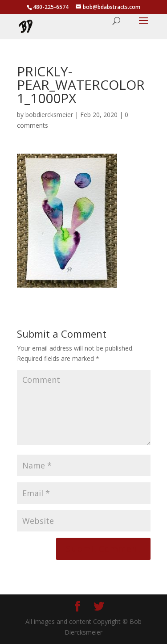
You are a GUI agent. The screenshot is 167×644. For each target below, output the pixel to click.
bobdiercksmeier (49, 115)
